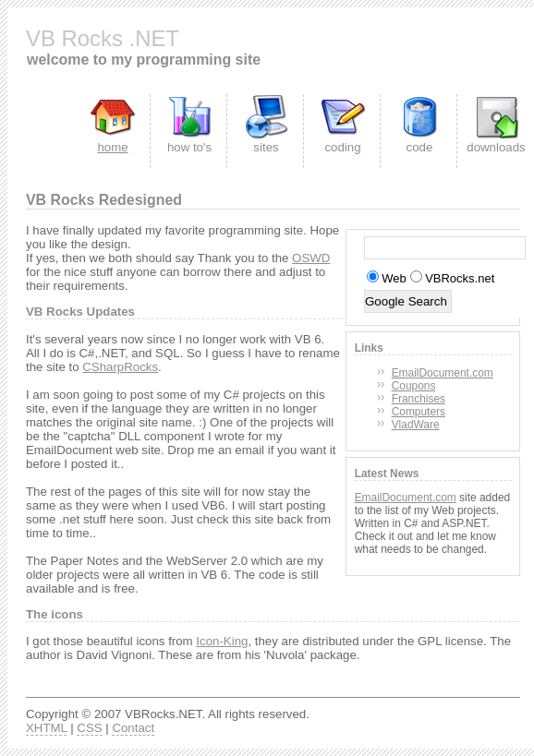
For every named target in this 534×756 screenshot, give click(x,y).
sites (266, 147)
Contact (133, 728)
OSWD (311, 258)
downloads (496, 147)
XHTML (46, 728)
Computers (419, 412)
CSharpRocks (120, 367)
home (112, 147)
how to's (189, 147)
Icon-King (222, 641)
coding (342, 147)
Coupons (414, 386)
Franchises (419, 399)
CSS (89, 728)
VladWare (416, 425)
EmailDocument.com (443, 373)
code (420, 147)
